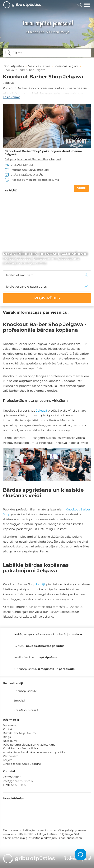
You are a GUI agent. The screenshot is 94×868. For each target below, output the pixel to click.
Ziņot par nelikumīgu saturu (22, 764)
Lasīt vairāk (11, 97)
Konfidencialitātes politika (20, 748)
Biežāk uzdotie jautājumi (19, 733)
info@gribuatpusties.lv (18, 781)
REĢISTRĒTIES (47, 298)
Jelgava (8, 83)
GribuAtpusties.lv (25, 691)
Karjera (8, 760)
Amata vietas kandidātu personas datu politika (34, 752)
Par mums (10, 725)
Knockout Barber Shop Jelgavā (39, 159)
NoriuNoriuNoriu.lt (26, 710)
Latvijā (41, 584)
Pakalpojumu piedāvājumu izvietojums (29, 745)
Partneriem (11, 756)
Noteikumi (10, 741)
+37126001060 (12, 777)
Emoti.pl (19, 701)
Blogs (7, 737)
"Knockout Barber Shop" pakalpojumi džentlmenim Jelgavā (44, 153)
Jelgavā (42, 411)
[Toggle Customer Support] (81, 855)
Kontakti (9, 729)
